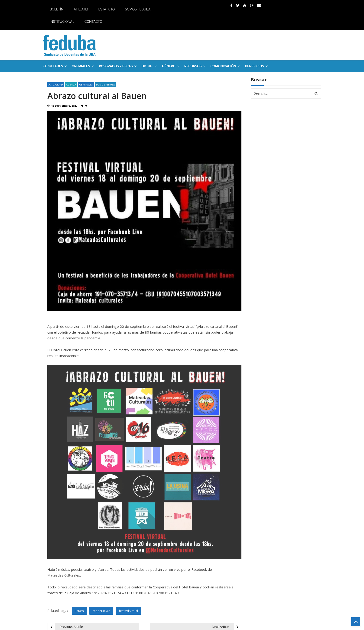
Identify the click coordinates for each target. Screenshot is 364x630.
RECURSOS (193, 66)
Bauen (79, 611)
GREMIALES (81, 66)
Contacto (93, 22)
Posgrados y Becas (116, 66)
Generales (86, 85)
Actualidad (56, 85)
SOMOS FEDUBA (105, 85)
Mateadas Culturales (64, 575)
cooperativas (101, 611)
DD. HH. (147, 66)
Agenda (71, 85)
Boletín (57, 9)
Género (169, 66)
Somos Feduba (138, 9)
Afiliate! (81, 9)
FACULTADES (53, 66)
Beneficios (254, 66)
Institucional (62, 22)
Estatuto (106, 9)
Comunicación (223, 66)
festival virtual (128, 611)
